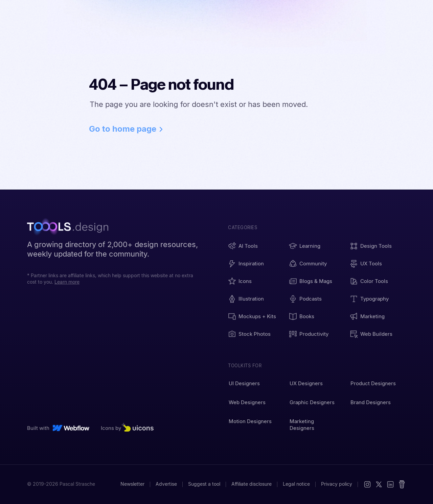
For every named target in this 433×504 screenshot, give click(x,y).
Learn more (67, 282)
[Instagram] (367, 484)
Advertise (166, 484)
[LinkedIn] (390, 484)
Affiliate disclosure (252, 484)
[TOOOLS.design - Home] (71, 227)
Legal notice (296, 484)
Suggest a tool (204, 484)
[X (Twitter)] (379, 484)
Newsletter (132, 484)
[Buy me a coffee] (402, 484)
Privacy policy (337, 484)
